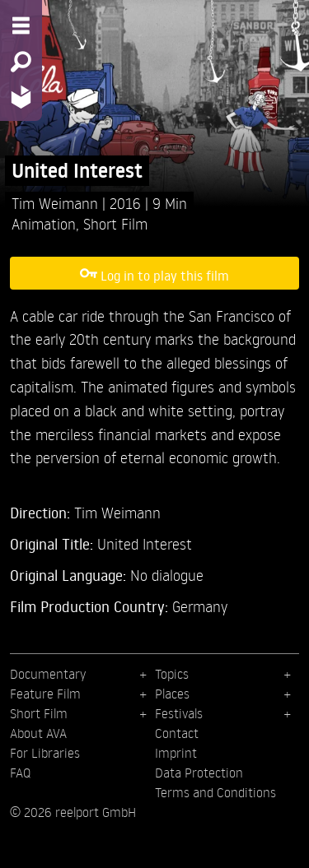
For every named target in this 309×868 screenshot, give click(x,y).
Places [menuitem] (172, 694)
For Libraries (45, 753)
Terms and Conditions (215, 792)
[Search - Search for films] (21, 62)
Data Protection (199, 773)
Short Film (115, 223)
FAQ (20, 773)
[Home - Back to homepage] (21, 97)
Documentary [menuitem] (48, 674)
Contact (177, 733)
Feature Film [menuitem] (45, 694)
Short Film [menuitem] (39, 713)
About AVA (38, 733)
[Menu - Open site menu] (21, 26)
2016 (127, 203)
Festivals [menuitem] (179, 713)
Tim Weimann (57, 203)
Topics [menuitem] (172, 674)
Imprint (176, 753)
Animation (44, 223)
